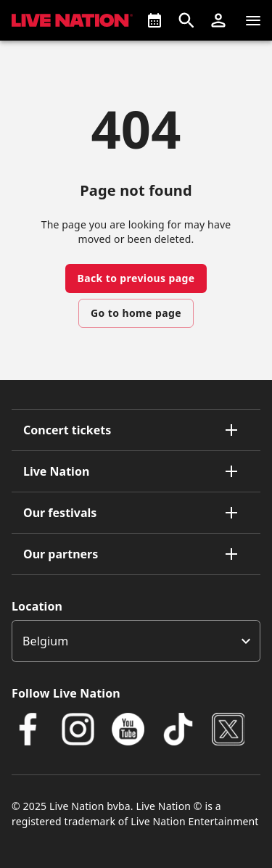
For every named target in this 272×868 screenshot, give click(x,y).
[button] (218, 20)
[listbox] (136, 641)
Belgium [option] (45, 641)
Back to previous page (136, 278)
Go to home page (136, 313)
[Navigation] (253, 20)
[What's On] (154, 20)
